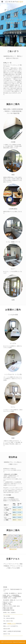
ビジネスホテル (14, 2)
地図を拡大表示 (13, 549)
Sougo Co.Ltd (22, 642)
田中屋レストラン (12, 624)
